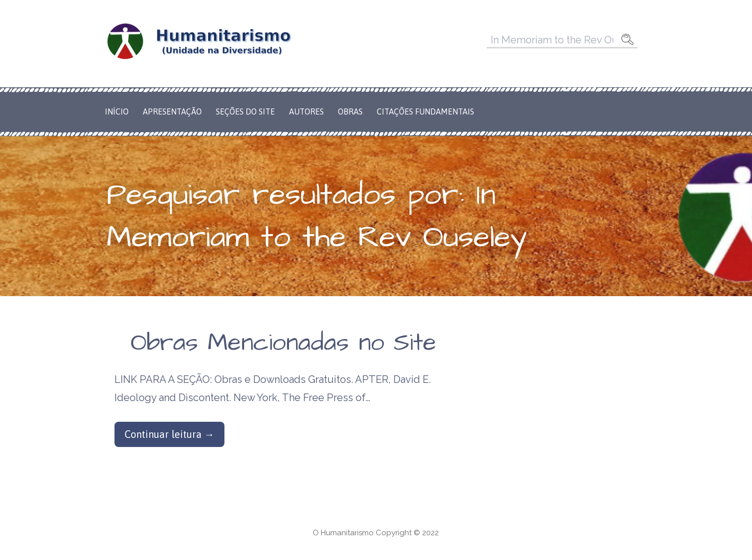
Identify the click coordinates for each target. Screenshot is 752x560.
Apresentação (172, 111)
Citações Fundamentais (425, 111)
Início (117, 111)
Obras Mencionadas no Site (283, 343)
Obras (350, 111)
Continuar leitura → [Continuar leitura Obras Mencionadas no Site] (169, 434)
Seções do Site (245, 111)
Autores (306, 111)
